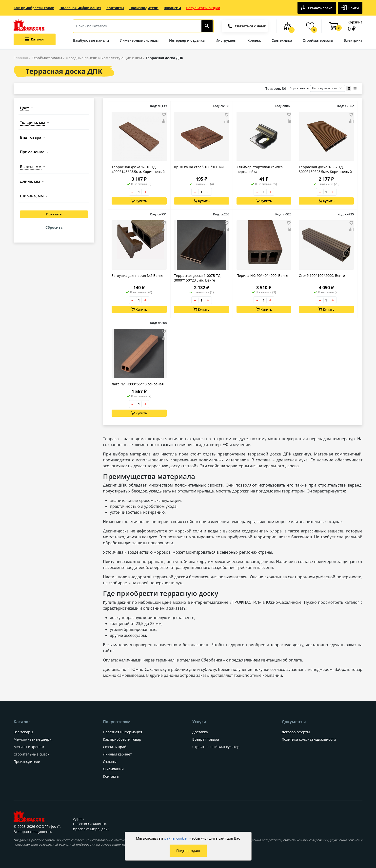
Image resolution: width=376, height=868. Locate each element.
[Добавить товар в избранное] (164, 115)
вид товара (31, 137)
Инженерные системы (139, 40)
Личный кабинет (117, 754)
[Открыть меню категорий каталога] (35, 39)
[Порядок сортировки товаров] (328, 88)
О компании (113, 769)
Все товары (23, 732)
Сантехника (282, 40)
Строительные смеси (32, 754)
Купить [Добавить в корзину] (139, 201)
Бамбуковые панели (91, 40)
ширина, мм (32, 196)
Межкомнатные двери (33, 739)
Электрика (353, 40)
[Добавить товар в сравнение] (164, 121)
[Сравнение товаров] (288, 26)
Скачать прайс (317, 8)
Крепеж (254, 40)
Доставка (200, 732)
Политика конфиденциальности (309, 739)
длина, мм (30, 181)
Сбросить (54, 227)
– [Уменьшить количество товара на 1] (132, 192)
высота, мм (31, 167)
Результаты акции (203, 8)
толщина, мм (32, 122)
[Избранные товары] (310, 26)
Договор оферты (296, 732)
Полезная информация (80, 8)
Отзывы (110, 762)
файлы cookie (175, 838)
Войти (350, 8)
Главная (21, 58)
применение (32, 152)
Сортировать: (317, 88)
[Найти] (207, 26)
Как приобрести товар (34, 8)
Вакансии (172, 8)
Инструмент (226, 40)
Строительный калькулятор (216, 747)
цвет (25, 108)
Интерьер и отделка (187, 40)
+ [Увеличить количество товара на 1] (145, 192)
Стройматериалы (318, 40)
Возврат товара (206, 739)
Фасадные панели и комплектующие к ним (104, 58)
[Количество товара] (139, 192)
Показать (54, 214)
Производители (144, 8)
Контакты (115, 8)
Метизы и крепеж (29, 747)
